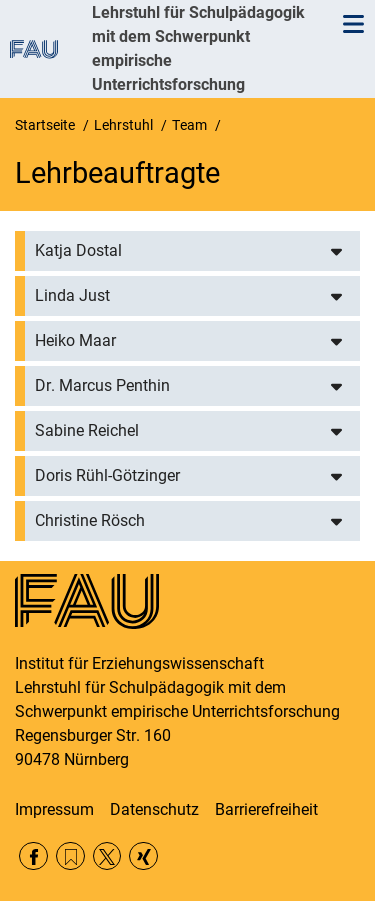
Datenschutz (154, 809)
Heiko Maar (75, 340)
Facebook (33, 856)
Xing (143, 856)
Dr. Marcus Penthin (102, 385)
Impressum (54, 809)
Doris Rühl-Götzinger (107, 475)
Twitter (107, 856)
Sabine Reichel (87, 430)
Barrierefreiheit (266, 809)
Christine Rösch (90, 520)
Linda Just (72, 295)
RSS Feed (70, 856)
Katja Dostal (78, 250)
